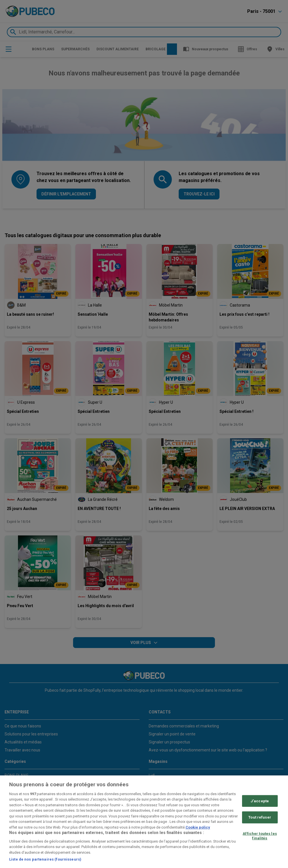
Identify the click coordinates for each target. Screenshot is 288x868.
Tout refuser (260, 817)
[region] (144, 822)
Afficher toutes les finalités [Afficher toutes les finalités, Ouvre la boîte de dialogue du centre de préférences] (260, 836)
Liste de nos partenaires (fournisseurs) (45, 859)
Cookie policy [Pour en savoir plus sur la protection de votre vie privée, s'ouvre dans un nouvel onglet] (198, 827)
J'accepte (260, 801)
